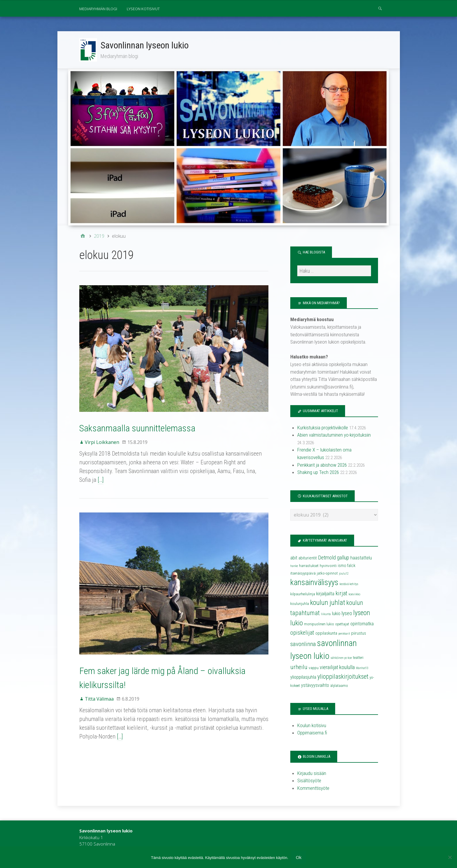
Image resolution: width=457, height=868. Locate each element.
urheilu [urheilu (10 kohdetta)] (299, 667)
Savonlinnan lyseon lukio (145, 45)
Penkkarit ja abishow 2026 (322, 465)
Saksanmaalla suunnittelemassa (137, 428)
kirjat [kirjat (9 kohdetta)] (341, 593)
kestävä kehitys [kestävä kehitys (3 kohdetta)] (349, 584)
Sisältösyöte (309, 780)
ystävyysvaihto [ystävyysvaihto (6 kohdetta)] (315, 685)
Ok (299, 857)
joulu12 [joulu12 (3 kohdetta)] (344, 574)
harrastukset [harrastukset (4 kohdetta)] (309, 566)
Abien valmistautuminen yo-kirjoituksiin (334, 435)
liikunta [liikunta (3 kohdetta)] (326, 614)
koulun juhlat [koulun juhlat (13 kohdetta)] (328, 603)
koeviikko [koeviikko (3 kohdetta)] (354, 594)
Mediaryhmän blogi (98, 9)
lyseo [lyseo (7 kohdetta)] (347, 613)
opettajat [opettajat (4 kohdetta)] (342, 624)
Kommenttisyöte (313, 788)
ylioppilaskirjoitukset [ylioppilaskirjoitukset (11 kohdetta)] (343, 677)
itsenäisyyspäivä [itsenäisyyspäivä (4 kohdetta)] (303, 573)
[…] (101, 480)
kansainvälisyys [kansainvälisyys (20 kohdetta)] (314, 582)
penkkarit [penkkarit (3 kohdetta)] (344, 634)
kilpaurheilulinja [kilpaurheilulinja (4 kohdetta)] (303, 594)
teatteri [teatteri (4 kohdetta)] (358, 658)
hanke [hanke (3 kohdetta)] (294, 566)
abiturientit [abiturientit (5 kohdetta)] (308, 558)
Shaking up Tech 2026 (318, 472)
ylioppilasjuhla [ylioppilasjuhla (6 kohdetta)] (303, 677)
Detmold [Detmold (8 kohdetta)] (327, 558)
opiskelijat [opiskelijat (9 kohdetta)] (302, 633)
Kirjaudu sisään (312, 773)
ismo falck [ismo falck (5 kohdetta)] (347, 566)
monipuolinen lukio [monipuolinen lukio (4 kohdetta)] (319, 624)
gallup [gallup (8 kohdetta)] (343, 558)
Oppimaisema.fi (312, 733)
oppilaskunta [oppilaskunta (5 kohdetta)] (326, 633)
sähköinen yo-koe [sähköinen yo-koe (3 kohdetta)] (341, 658)
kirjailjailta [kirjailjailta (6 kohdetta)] (325, 594)
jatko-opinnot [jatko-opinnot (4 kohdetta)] (327, 573)
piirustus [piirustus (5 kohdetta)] (359, 633)
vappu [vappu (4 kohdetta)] (314, 668)
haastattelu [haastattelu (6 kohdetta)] (361, 558)
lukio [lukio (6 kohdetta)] (336, 614)
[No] (450, 857)
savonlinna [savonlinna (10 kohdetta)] (303, 644)
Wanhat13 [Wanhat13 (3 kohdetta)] (362, 668)
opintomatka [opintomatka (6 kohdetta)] (362, 624)
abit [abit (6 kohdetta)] (294, 558)
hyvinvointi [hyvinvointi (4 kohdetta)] (328, 566)
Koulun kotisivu (312, 725)
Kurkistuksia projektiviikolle (323, 428)
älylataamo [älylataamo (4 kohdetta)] (339, 686)
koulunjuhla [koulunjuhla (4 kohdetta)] (300, 604)
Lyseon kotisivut (143, 9)
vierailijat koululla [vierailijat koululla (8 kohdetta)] (337, 667)
